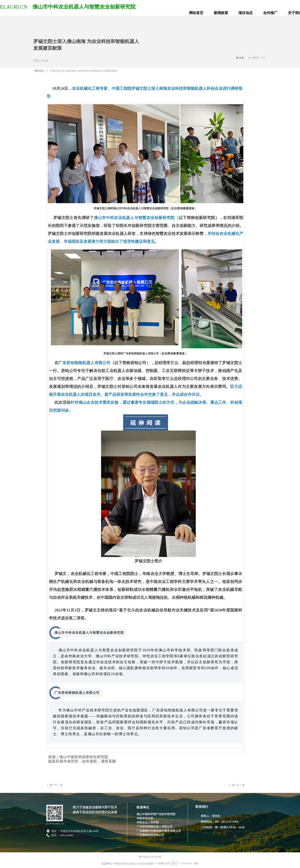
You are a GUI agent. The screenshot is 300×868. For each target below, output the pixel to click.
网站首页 (39, 71)
